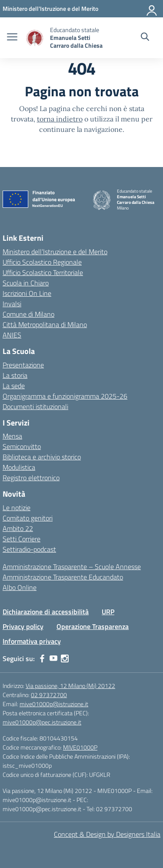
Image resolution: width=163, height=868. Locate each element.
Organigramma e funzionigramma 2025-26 (65, 396)
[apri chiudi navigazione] (12, 38)
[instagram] (65, 658)
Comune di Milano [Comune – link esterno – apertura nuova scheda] (28, 314)
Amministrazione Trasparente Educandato (63, 577)
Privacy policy (23, 626)
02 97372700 (49, 695)
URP (108, 612)
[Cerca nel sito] (145, 38)
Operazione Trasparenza (93, 626)
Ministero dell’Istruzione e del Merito (55, 252)
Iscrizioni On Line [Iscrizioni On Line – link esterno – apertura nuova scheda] (27, 293)
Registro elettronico (31, 478)
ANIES (12, 335)
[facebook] (42, 658)
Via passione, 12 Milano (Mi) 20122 (70, 686)
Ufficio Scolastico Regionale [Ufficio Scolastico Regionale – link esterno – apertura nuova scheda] (42, 262)
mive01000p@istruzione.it (54, 704)
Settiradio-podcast (29, 549)
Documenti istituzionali (35, 406)
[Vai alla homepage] (35, 38)
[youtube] (53, 658)
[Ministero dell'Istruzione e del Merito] (50, 8)
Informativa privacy (32, 641)
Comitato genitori (28, 518)
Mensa (12, 436)
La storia (15, 375)
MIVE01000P (80, 747)
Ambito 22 (18, 528)
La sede (14, 386)
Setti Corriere (22, 539)
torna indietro (60, 119)
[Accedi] (152, 9)
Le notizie (17, 508)
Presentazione (23, 365)
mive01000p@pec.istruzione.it (42, 722)
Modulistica (19, 467)
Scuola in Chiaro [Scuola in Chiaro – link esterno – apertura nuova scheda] (26, 283)
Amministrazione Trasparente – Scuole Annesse (72, 567)
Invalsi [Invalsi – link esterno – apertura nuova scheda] (12, 304)
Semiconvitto (22, 446)
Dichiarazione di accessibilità (46, 612)
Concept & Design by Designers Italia (107, 834)
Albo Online (20, 587)
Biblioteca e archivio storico (42, 457)
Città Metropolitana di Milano (45, 324)
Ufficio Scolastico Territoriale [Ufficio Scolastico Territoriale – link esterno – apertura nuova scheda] (43, 272)
